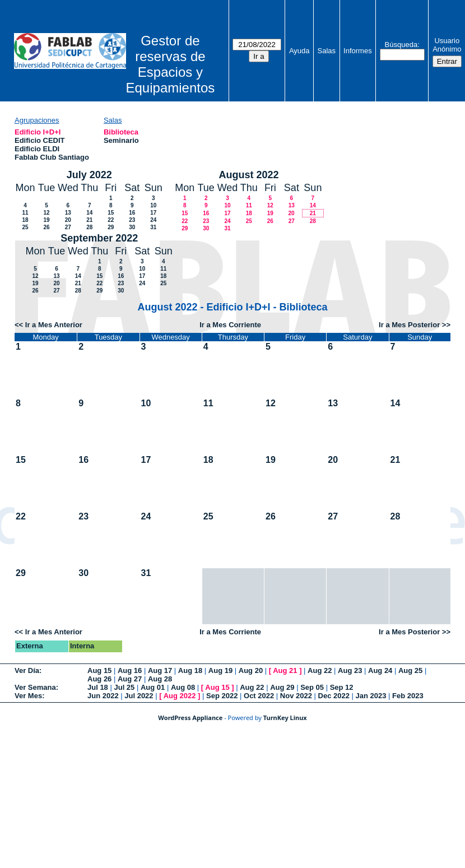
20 (68, 220)
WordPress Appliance (190, 718)
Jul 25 (124, 687)
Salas (327, 51)
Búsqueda (401, 45)
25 (25, 227)
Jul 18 (98, 687)
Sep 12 (342, 687)
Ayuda (299, 51)
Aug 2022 (180, 696)
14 (89, 213)
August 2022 (249, 175)
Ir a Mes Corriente (230, 325)
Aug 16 (130, 670)
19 (46, 220)
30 (132, 227)
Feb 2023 (408, 696)
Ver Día (27, 670)
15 (111, 213)
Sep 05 (312, 687)
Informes (358, 51)
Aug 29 (282, 687)
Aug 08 (183, 687)
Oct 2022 (259, 696)
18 (25, 220)
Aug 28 (160, 679)
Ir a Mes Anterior (54, 325)
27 (68, 227)
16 (132, 213)
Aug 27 (130, 679)
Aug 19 (220, 670)
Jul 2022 (139, 696)
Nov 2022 (296, 696)
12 (46, 213)
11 (25, 213)
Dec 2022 (334, 696)
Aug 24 (380, 670)
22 (111, 220)
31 (153, 227)
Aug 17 (160, 670)
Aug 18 (190, 670)
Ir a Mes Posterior (409, 325)
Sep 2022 (222, 696)
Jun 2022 (103, 696)
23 (132, 220)
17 (153, 213)
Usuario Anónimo (447, 45)
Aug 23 (350, 670)
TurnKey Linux (285, 718)
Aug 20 (251, 670)
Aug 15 (99, 670)
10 (153, 205)
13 (68, 213)
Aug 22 (320, 670)
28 (89, 227)
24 (153, 220)
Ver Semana (35, 687)
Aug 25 (410, 670)
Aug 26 (99, 679)
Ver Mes (28, 696)
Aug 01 (153, 687)
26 (46, 227)
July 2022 (89, 175)
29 (111, 227)
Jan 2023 (371, 696)
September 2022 (99, 238)
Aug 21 (285, 670)
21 (89, 220)
